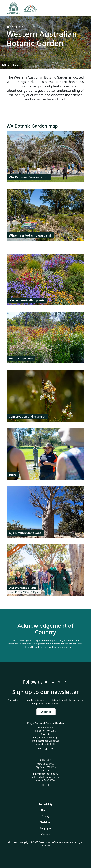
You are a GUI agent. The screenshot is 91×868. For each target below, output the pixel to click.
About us (45, 810)
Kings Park (18, 27)
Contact (46, 834)
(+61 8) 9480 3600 (46, 744)
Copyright (46, 828)
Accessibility (46, 804)
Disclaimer (46, 822)
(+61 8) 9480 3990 (46, 780)
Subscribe (46, 712)
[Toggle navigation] (83, 8)
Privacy (46, 816)
